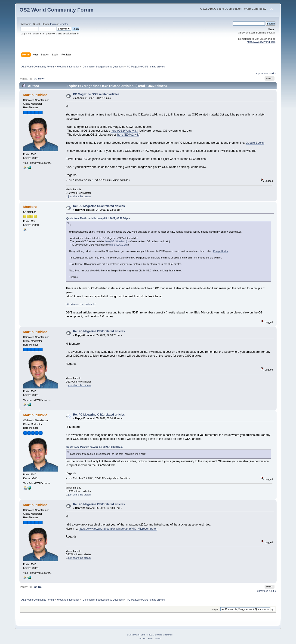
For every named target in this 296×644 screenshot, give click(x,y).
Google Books (255, 143)
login (53, 24)
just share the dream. (80, 196)
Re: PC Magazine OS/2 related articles (99, 206)
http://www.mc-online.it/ (80, 304)
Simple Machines (164, 635)
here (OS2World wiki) (124, 131)
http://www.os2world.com (261, 42)
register (64, 24)
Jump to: (215, 609)
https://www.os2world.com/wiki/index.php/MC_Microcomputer (118, 529)
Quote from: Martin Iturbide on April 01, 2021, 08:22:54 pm (98, 218)
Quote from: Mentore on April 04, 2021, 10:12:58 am (95, 447)
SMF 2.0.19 (133, 635)
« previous (262, 73)
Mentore (30, 207)
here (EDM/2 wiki (128, 135)
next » (273, 73)
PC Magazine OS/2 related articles (96, 94)
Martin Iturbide (35, 95)
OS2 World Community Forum (56, 10)
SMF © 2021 (147, 635)
